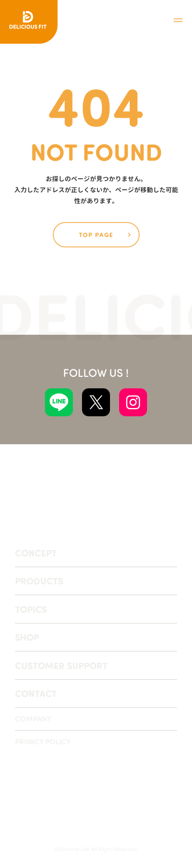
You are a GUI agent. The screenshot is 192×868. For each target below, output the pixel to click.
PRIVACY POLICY (43, 741)
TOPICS (31, 609)
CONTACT (36, 693)
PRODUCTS (39, 581)
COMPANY (33, 719)
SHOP (27, 637)
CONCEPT (36, 553)
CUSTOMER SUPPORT (61, 665)
